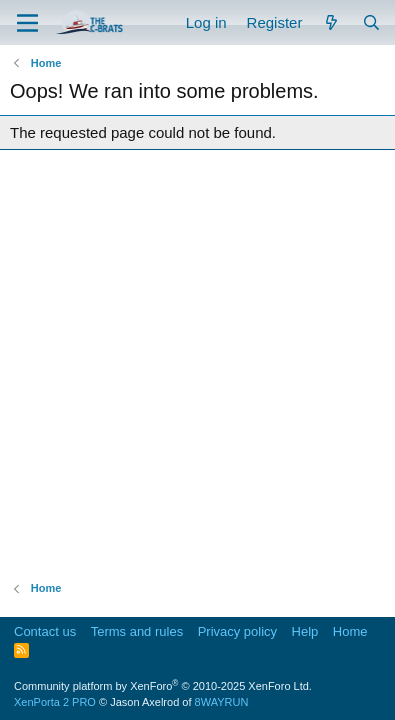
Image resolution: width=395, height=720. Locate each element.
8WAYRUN (222, 702)
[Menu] (27, 23)
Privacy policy (237, 631)
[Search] (371, 22)
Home (350, 631)
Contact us (45, 631)
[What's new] (331, 22)
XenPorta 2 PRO (55, 702)
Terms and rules (137, 631)
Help (305, 631)
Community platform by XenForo (163, 686)
